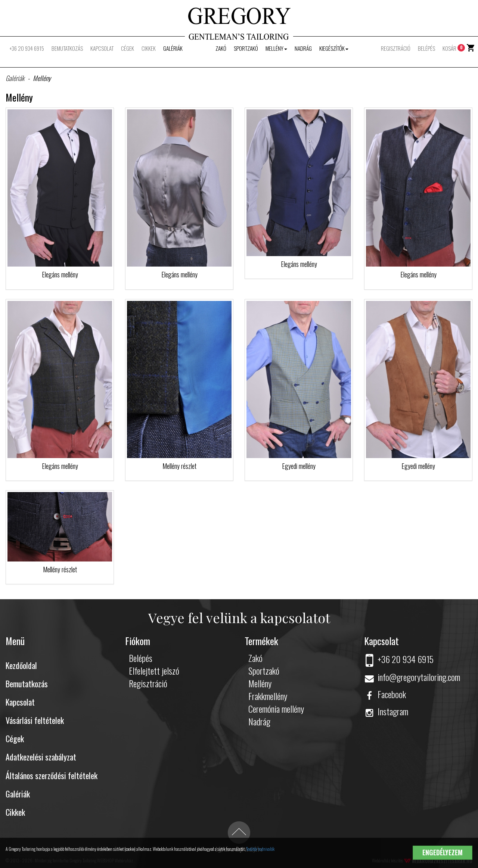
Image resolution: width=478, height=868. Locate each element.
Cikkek (149, 48)
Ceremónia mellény (276, 709)
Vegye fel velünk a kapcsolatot (239, 617)
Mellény (276, 48)
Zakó (221, 48)
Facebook (385, 694)
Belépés (426, 48)
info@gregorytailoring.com (412, 677)
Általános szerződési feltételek (52, 775)
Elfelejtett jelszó (154, 671)
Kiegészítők (334, 48)
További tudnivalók (260, 849)
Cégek (128, 48)
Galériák (173, 48)
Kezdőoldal (21, 665)
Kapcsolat (102, 48)
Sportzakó (246, 48)
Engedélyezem (443, 852)
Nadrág (303, 48)
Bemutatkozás (67, 48)
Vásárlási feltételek (35, 720)
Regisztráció (396, 48)
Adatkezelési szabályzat (41, 757)
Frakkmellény (268, 696)
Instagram (386, 711)
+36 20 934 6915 (27, 48)
